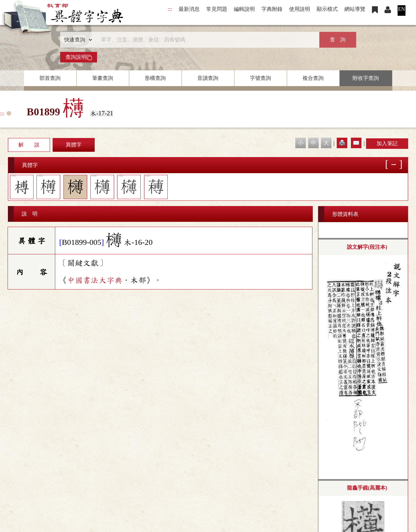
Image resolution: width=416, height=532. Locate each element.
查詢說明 (79, 57)
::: (170, 9)
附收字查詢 (366, 78)
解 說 (29, 145)
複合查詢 (313, 78)
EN (401, 9)
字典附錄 (272, 9)
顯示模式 (327, 9)
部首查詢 (50, 78)
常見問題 (217, 9)
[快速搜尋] (206, 40)
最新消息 (189, 9)
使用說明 (300, 9)
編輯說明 (244, 9)
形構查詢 (155, 78)
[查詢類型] (77, 40)
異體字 (74, 145)
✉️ (356, 143)
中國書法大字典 (95, 280)
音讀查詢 (208, 78)
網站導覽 (355, 9)
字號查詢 (260, 78)
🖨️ (342, 143)
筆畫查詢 (103, 78)
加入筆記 (387, 143)
